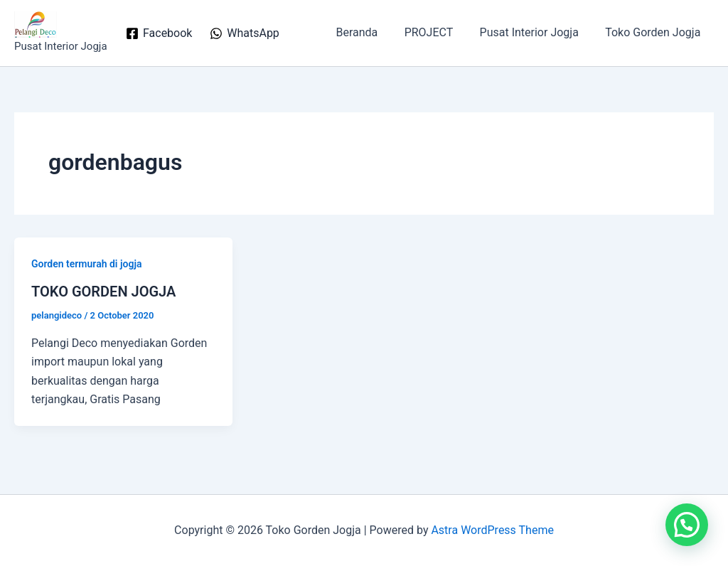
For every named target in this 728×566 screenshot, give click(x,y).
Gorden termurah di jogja (87, 264)
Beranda (370, 32)
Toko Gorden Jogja (655, 32)
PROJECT (438, 32)
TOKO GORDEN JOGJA (103, 292)
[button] (687, 525)
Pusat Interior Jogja (535, 32)
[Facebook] (159, 33)
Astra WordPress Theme (492, 530)
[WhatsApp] (245, 33)
